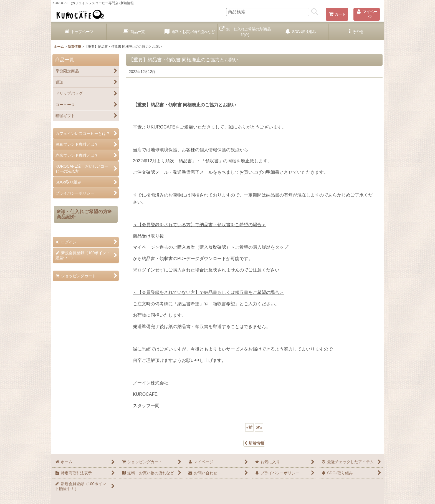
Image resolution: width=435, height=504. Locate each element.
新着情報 (254, 443)
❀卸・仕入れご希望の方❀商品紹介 (84, 214)
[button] (356, 32)
